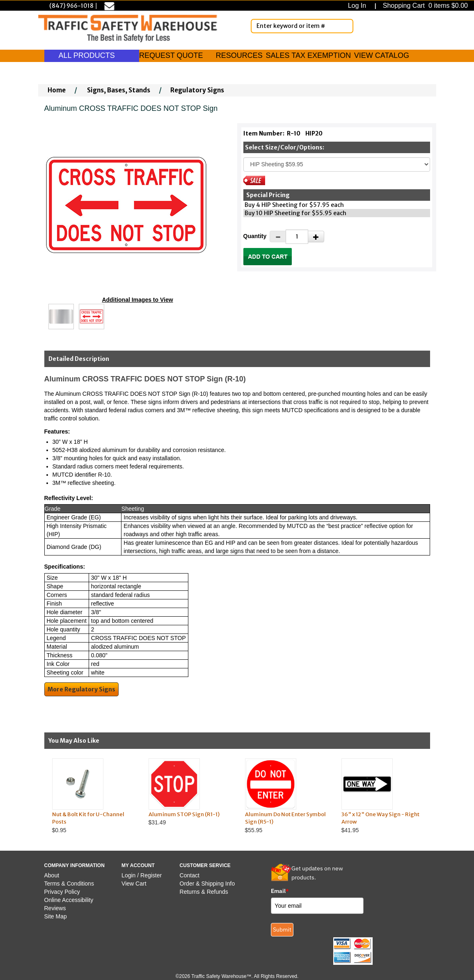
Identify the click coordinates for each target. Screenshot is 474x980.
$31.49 (189, 792)
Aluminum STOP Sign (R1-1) (184, 814)
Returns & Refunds (204, 892)
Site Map (56, 916)
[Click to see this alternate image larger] (61, 317)
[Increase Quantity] (316, 236)
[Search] (346, 26)
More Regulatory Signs (81, 689)
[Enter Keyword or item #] (302, 26)
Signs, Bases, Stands (119, 90)
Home (57, 90)
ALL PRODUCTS (92, 55)
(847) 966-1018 (71, 6)
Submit (282, 930)
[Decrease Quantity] (278, 236)
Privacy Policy (62, 892)
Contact (190, 875)
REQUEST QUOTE (171, 55)
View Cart (134, 884)
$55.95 (285, 796)
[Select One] (337, 164)
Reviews (55, 908)
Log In (359, 6)
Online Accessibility (69, 900)
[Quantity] (297, 237)
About (52, 875)
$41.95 (382, 796)
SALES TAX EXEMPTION (308, 55)
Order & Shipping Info (207, 884)
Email (280, 891)
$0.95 (93, 796)
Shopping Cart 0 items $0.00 (424, 6)
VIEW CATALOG (382, 55)
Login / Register (142, 875)
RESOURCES (239, 55)
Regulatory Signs (197, 90)
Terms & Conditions (69, 884)
